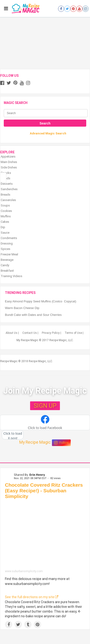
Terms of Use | (74, 333)
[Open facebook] (61, 9)
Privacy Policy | (51, 333)
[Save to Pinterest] (37, 625)
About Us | (12, 333)
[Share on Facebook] (9, 625)
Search (45, 123)
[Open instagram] (86, 9)
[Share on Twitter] (18, 625)
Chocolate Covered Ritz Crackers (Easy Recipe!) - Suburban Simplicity (44, 491)
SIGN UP (45, 406)
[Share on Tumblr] (28, 625)
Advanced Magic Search (48, 133)
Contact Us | (30, 333)
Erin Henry (37, 475)
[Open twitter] (67, 9)
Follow (61, 443)
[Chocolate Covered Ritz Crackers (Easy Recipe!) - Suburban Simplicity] (45, 536)
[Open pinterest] (73, 9)
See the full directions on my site (32, 597)
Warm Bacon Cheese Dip (22, 308)
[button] (45, 423)
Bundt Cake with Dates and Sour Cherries (33, 315)
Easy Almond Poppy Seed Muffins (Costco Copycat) (41, 301)
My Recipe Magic (35, 442)
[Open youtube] (79, 9)
